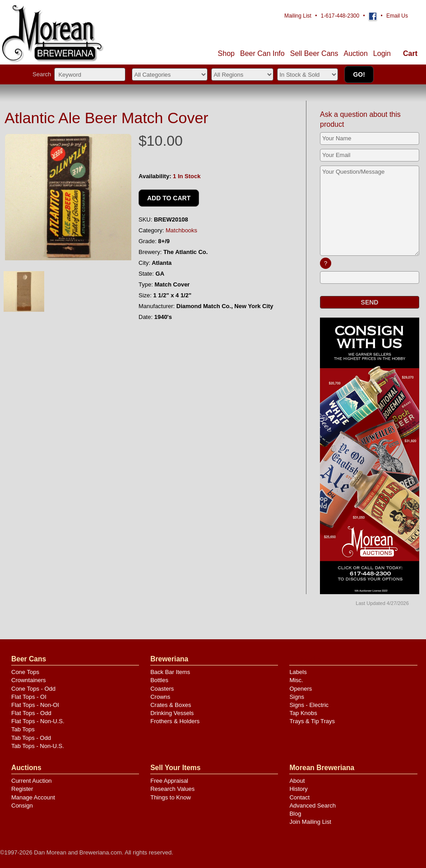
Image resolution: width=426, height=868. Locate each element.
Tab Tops (23, 729)
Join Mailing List (310, 822)
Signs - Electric (309, 705)
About (297, 781)
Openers (301, 689)
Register (22, 789)
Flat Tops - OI (29, 697)
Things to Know (171, 797)
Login (382, 53)
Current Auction (32, 781)
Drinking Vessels (172, 713)
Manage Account (33, 797)
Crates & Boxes (171, 705)
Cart (410, 53)
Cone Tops (25, 672)
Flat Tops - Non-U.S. (38, 721)
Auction (355, 53)
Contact (299, 797)
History (298, 789)
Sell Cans (314, 53)
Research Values (172, 789)
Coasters (162, 689)
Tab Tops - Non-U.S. (38, 746)
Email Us (397, 16)
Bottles (159, 680)
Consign (22, 806)
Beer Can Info (262, 53)
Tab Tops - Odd (31, 738)
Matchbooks (181, 230)
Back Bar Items (170, 672)
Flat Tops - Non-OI (35, 705)
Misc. (296, 680)
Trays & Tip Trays (312, 721)
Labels (298, 672)
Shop (226, 53)
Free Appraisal (169, 781)
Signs (297, 697)
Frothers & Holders (175, 721)
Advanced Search (313, 806)
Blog (295, 814)
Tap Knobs (303, 713)
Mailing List (298, 16)
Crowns (160, 697)
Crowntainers (29, 680)
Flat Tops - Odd (31, 713)
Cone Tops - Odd (33, 689)
